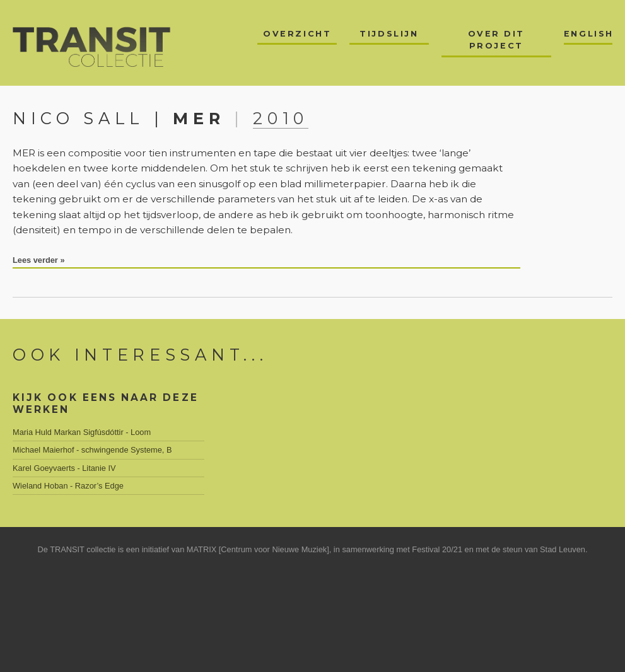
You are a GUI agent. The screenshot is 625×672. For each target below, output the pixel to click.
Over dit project (496, 40)
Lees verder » (39, 260)
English (588, 34)
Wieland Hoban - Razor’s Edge (68, 486)
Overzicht (297, 34)
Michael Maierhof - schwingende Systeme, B (92, 450)
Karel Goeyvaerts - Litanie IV (64, 468)
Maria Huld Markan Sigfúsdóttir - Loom (82, 432)
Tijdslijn (389, 34)
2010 (281, 118)
